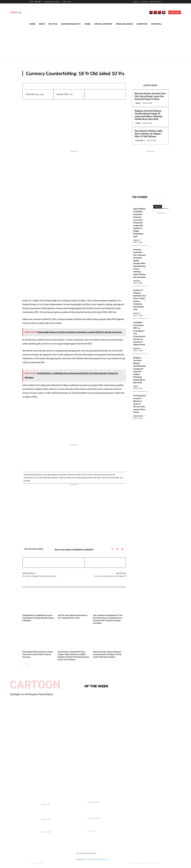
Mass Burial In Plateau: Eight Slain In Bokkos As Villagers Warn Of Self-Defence (149, 134)
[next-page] (28, 662)
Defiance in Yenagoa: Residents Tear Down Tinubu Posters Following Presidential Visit (139, 313)
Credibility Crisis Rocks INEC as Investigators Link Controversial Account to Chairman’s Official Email (140, 350)
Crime (138, 103)
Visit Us (158, 207)
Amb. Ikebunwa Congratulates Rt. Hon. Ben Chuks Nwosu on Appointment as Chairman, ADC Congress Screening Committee (109, 618)
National (138, 293)
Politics (137, 243)
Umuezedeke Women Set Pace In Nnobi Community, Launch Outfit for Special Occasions (36, 651)
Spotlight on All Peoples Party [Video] (31, 691)
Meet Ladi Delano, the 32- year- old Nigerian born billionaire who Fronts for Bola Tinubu (100, 822)
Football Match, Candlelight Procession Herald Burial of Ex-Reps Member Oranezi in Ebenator (38, 618)
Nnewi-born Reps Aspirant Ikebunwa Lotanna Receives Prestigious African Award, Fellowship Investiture (109, 651)
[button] (16, 12)
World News (137, 444)
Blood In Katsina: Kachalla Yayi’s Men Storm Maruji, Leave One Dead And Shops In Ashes (150, 96)
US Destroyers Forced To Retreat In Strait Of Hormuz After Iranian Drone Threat (139, 428)
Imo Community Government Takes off (110, 576)
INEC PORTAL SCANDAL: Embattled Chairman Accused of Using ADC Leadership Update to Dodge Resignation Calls (139, 224)
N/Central (140, 140)
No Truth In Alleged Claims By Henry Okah (39, 576)
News (163, 74)
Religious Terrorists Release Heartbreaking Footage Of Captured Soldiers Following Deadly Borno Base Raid (148, 115)
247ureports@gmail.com (98, 856)
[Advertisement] (95, 45)
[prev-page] (24, 662)
